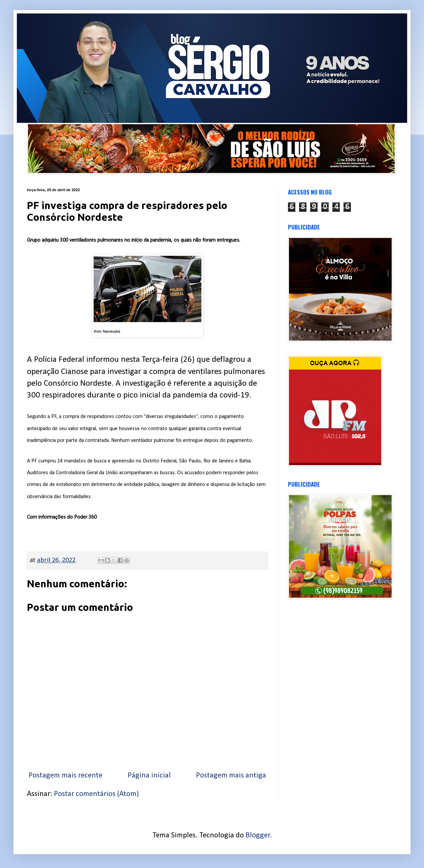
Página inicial (149, 776)
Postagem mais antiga (231, 776)
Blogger (258, 836)
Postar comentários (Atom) (96, 794)
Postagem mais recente (66, 776)
